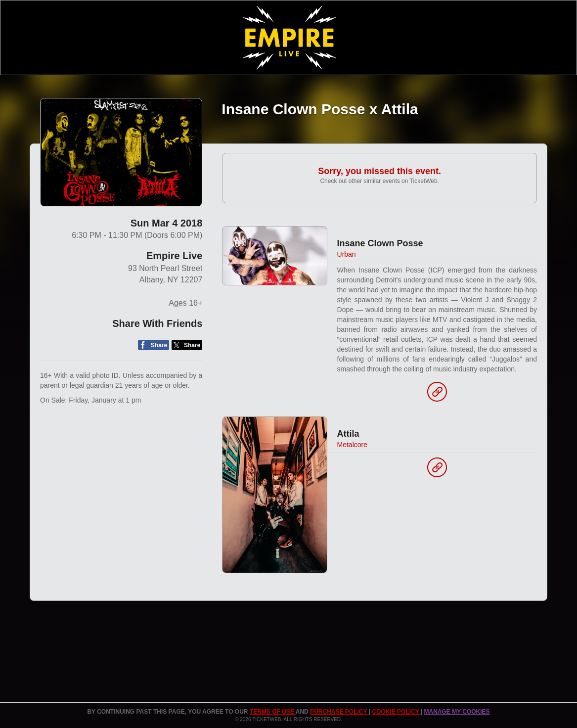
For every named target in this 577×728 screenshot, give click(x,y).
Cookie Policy (396, 712)
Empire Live (174, 256)
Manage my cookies (457, 712)
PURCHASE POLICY (339, 712)
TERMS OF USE (273, 712)
